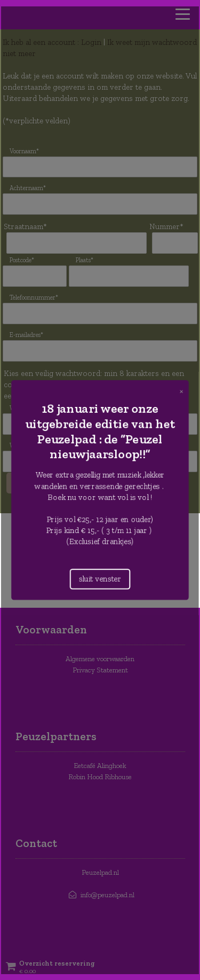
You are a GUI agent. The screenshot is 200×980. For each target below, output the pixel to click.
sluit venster (100, 577)
